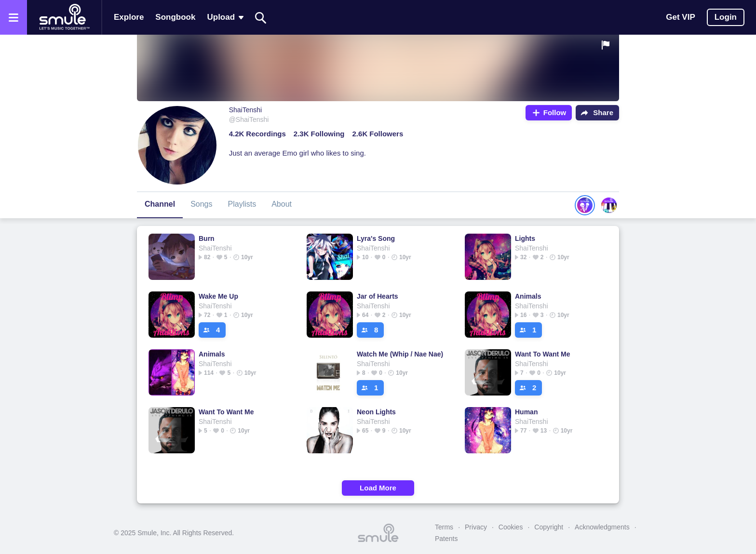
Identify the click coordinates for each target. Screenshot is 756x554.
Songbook (175, 17)
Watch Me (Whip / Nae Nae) (400, 354)
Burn (207, 238)
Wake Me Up (218, 296)
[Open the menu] (13, 17)
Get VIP (680, 17)
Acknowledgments (602, 527)
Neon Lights (376, 412)
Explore (129, 17)
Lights (525, 238)
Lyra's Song (376, 238)
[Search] (261, 18)
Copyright (549, 527)
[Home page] (64, 17)
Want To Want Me (543, 354)
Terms (444, 527)
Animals (528, 296)
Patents (446, 539)
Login (726, 17)
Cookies (511, 527)
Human (526, 412)
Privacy (476, 527)
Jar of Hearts (378, 296)
